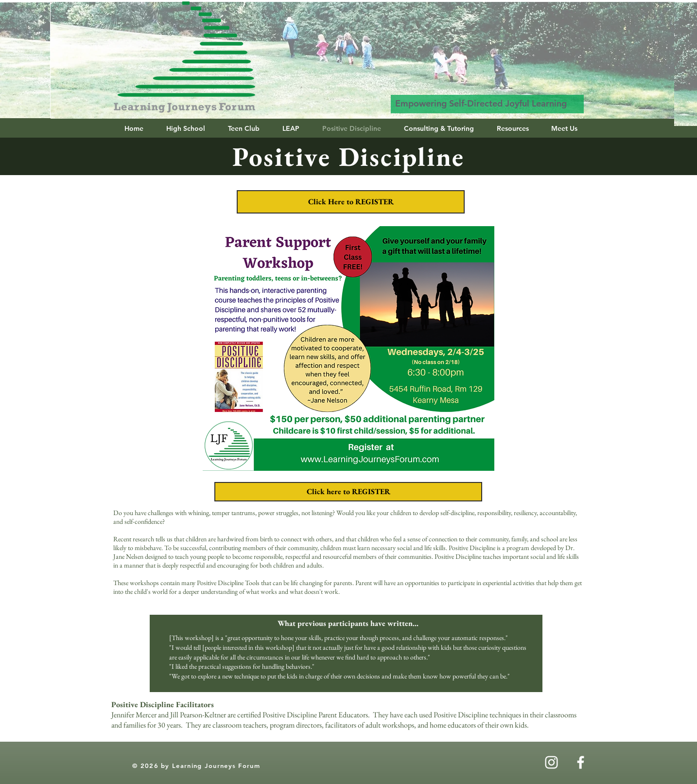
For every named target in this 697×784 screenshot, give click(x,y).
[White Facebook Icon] (581, 762)
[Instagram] (551, 762)
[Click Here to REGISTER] (351, 202)
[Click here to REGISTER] (348, 492)
